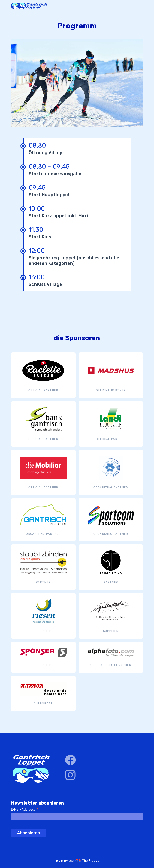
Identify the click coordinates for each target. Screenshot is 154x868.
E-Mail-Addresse (25, 810)
